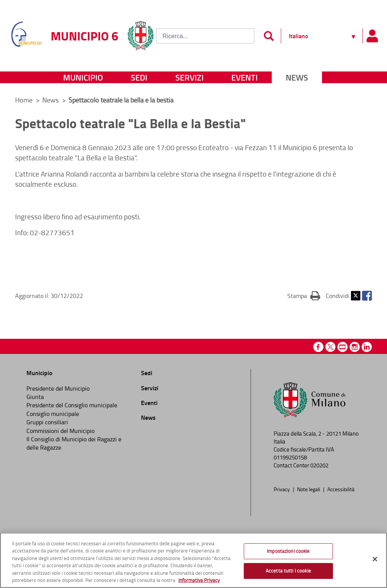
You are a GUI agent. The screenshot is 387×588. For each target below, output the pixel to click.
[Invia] (269, 36)
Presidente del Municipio (58, 388)
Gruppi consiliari (47, 422)
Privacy (282, 489)
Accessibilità (341, 489)
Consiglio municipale (53, 414)
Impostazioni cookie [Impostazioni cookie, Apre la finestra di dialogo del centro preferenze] (288, 551)
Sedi (139, 77)
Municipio (83, 77)
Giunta (35, 397)
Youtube (343, 347)
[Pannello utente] (372, 36)
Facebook (367, 296)
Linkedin (367, 347)
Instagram (355, 347)
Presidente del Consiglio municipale (72, 405)
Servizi (190, 77)
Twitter (356, 296)
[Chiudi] (375, 559)
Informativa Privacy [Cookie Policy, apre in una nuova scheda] (199, 580)
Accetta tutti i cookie (288, 571)
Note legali (309, 489)
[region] (193, 560)
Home (24, 100)
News (297, 77)
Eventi (245, 77)
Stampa (304, 295)
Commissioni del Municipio (60, 431)
